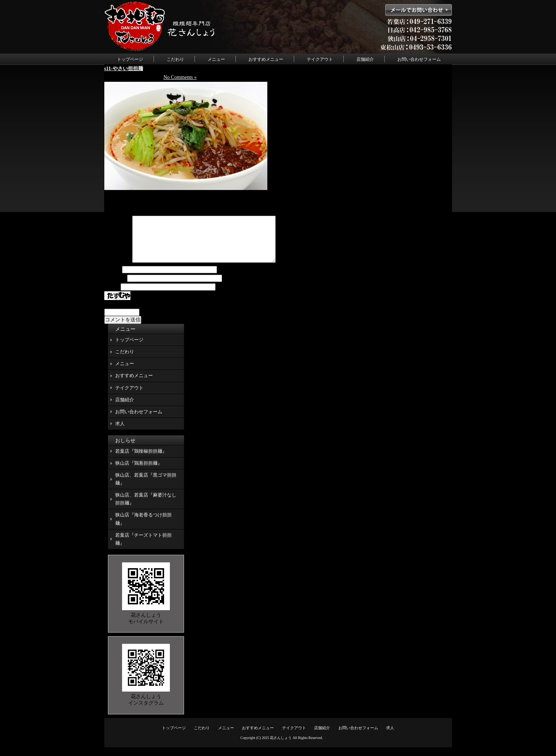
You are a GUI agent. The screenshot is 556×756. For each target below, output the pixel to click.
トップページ (130, 59)
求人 (120, 432)
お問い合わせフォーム (419, 59)
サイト (112, 296)
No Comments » (180, 77)
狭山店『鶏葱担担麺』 (139, 472)
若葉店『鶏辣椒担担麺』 (141, 460)
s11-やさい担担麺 (124, 69)
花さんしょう (281, 746)
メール (115, 287)
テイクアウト (320, 59)
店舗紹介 (365, 59)
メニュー (216, 59)
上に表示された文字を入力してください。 (152, 313)
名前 (113, 278)
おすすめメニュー (266, 59)
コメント (118, 270)
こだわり (175, 59)
